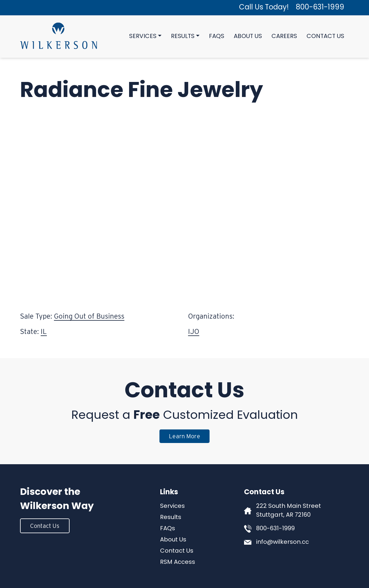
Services (143, 37)
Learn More (185, 436)
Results (183, 37)
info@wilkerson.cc (282, 542)
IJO (194, 331)
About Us (248, 37)
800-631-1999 (320, 8)
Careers (284, 37)
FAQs (217, 37)
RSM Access (178, 562)
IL (44, 331)
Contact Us (325, 37)
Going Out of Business (89, 316)
